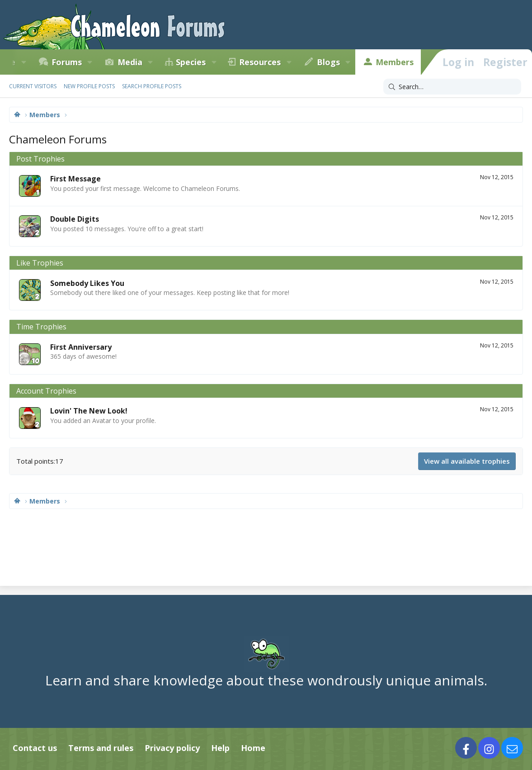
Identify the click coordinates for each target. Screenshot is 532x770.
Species (191, 62)
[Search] (452, 87)
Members (395, 62)
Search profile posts (152, 86)
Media (130, 62)
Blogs (328, 62)
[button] (24, 62)
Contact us (35, 748)
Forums (67, 62)
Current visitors (33, 86)
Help (220, 748)
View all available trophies (467, 461)
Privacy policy (172, 748)
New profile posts (89, 86)
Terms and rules (101, 748)
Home (253, 748)
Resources (260, 62)
